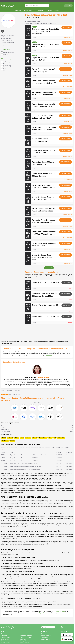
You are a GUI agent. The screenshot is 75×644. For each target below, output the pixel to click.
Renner (17, 438)
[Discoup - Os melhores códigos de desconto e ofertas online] (7, 6)
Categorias (41, 11)
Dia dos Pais (44, 637)
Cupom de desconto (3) (8, 52)
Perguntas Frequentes (26, 636)
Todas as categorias (6, 641)
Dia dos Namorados (54, 11)
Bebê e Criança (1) (7, 62)
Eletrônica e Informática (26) (8, 70)
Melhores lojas (29, 11)
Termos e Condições (26, 637)
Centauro (35, 438)
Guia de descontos (6, 643)
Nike (55, 438)
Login (68, 6)
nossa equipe (52, 352)
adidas (51, 438)
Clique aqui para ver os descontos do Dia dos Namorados (37, 1)
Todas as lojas (5, 639)
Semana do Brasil (46, 639)
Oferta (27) (5, 54)
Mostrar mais (37, 402)
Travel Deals (44, 634)
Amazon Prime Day (46, 636)
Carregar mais (49, 268)
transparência (49, 355)
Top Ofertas (18, 11)
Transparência (24, 641)
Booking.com (5, 441)
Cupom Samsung (60, 611)
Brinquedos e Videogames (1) (6, 65)
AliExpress (10, 438)
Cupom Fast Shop (44, 613)
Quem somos (5, 634)
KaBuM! (22, 438)
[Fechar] (73, 1)
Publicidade (4, 636)
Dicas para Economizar (32, 17)
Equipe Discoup (25, 643)
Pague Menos (61, 438)
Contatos (23, 634)
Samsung (12, 441)
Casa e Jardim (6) (6, 67)
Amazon (4, 438)
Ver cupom (67, 27)
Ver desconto (65, 69)
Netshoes (28, 438)
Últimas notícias (5, 637)
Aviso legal (23, 639)
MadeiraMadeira (43, 438)
